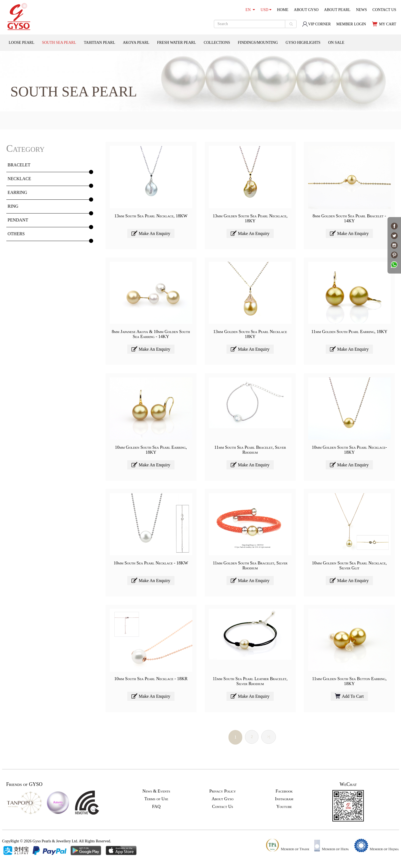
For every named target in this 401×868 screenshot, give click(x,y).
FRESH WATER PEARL (177, 43)
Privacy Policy (222, 791)
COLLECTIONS (217, 43)
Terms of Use (156, 799)
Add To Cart (349, 696)
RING (13, 206)
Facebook (284, 791)
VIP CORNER (316, 24)
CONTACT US (384, 10)
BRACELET (19, 165)
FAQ (156, 806)
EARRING (18, 192)
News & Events (156, 791)
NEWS (362, 10)
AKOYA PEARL (136, 43)
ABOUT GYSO (306, 10)
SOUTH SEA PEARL (59, 43)
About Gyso (223, 799)
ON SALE (336, 43)
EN (250, 10)
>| (269, 737)
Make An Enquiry (151, 233)
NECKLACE (19, 179)
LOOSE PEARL (22, 43)
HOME (283, 10)
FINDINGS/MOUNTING (258, 43)
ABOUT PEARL (337, 10)
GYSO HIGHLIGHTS (303, 43)
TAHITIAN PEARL (99, 43)
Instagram (284, 799)
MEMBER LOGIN (351, 24)
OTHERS (16, 234)
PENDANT (18, 220)
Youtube (284, 806)
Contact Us (223, 806)
